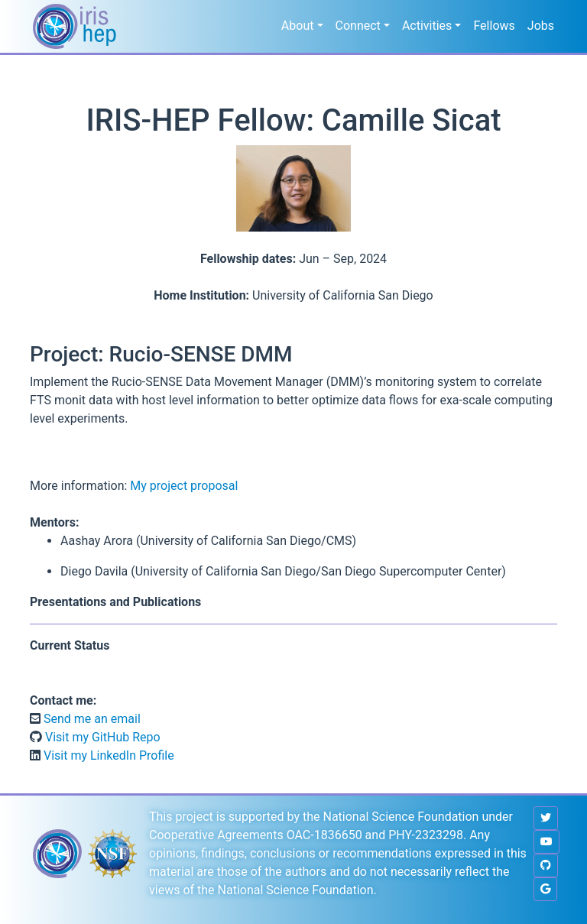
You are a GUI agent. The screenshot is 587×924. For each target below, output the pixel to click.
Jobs (541, 26)
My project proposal (184, 486)
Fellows (494, 26)
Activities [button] (427, 26)
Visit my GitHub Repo (101, 737)
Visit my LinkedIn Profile (107, 755)
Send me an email (91, 719)
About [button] (298, 26)
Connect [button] (358, 26)
